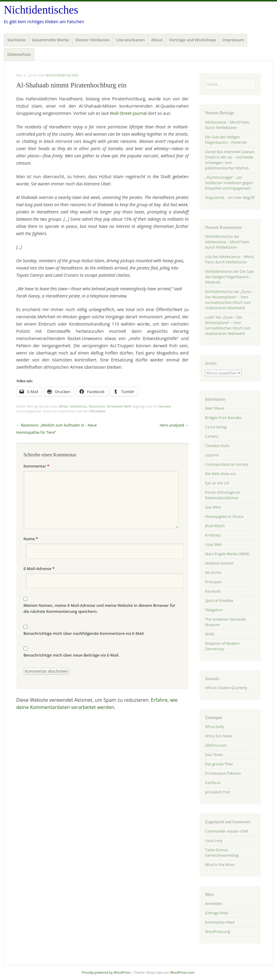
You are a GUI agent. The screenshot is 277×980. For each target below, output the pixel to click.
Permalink (98, 411)
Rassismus (97, 406)
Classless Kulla (217, 446)
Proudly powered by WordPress (106, 972)
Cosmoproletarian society (227, 464)
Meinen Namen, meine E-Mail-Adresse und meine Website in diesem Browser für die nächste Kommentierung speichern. (99, 608)
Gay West (213, 507)
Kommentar (36, 466)
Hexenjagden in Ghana (224, 517)
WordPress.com (182, 972)
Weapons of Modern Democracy (222, 646)
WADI (210, 634)
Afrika (63, 406)
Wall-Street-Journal (128, 113)
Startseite (16, 40)
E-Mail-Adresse (39, 569)
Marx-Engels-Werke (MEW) (227, 554)
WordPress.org (217, 932)
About (157, 40)
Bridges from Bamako (223, 418)
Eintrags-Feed (216, 913)
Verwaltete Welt (119, 406)
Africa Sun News (219, 736)
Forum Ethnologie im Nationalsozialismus (223, 495)
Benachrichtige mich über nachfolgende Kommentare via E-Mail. (84, 633)
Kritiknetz (213, 535)
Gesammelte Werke (50, 40)
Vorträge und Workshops (193, 40)
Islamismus (78, 406)
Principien (213, 582)
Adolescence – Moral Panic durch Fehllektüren (227, 125)
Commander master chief (227, 831)
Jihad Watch (215, 526)
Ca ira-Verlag (216, 427)
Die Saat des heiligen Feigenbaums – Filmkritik (226, 140)
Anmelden (214, 904)
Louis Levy (214, 841)
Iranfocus (213, 783)
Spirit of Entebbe (219, 601)
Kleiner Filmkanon (93, 40)
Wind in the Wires (220, 865)
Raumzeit (213, 591)
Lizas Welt (213, 545)
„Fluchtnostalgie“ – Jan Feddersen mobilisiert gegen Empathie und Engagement (229, 183)
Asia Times (214, 755)
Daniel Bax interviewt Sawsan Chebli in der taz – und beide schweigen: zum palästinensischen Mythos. (230, 160)
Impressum (233, 40)
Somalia (165, 406)
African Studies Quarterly (226, 688)
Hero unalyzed (174, 425)
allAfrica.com (216, 745)
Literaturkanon (130, 40)
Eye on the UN (217, 483)
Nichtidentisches (41, 10)
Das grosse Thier (219, 764)
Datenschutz (19, 54)
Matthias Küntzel (219, 563)
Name (31, 539)
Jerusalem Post (217, 792)
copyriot (212, 455)
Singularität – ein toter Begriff (230, 198)
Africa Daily (214, 727)
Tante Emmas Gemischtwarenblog (222, 853)
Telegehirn (214, 610)
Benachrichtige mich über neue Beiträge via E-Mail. (72, 655)
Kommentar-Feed (220, 922)
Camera (212, 436)
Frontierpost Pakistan (223, 773)
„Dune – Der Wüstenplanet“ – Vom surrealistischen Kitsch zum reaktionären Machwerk (229, 300)
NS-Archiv (213, 573)
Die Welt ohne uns (220, 474)
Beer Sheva (214, 408)
